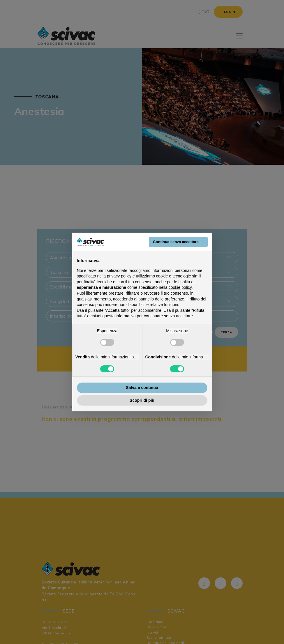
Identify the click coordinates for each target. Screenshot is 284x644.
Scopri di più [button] (142, 400)
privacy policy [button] (119, 276)
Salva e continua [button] (142, 388)
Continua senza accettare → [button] (178, 242)
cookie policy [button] (180, 287)
